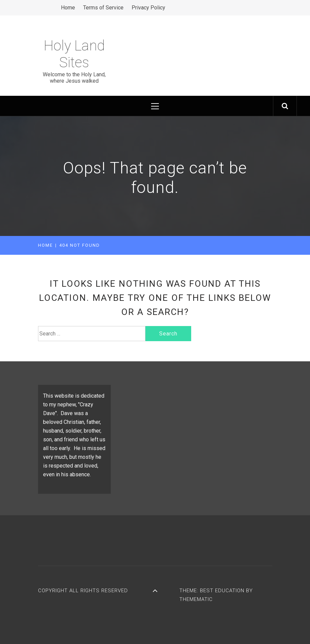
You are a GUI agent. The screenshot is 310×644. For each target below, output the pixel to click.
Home (68, 8)
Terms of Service (103, 8)
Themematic (196, 599)
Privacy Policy (148, 8)
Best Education (223, 591)
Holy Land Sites (74, 54)
